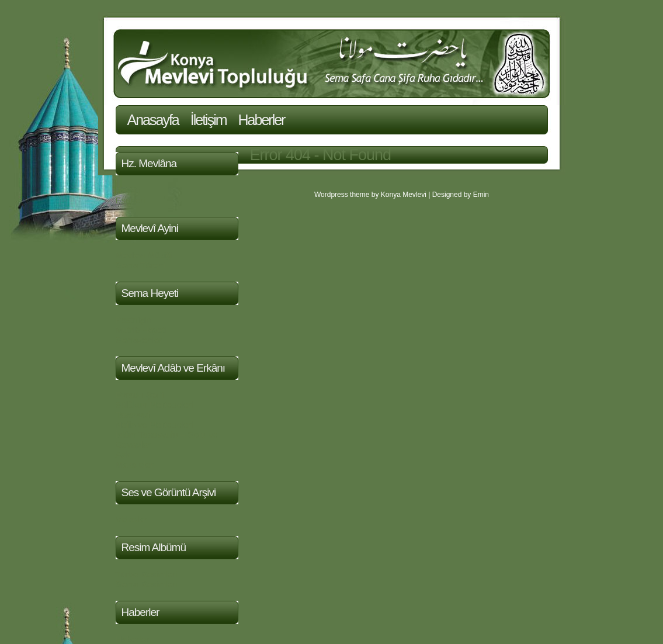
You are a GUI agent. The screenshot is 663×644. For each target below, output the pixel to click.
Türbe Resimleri (147, 574)
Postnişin (133, 320)
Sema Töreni (141, 265)
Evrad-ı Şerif (140, 395)
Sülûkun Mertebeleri (155, 405)
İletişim (209, 120)
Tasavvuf (133, 415)
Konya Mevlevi (404, 195)
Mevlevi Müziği (144, 255)
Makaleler (135, 464)
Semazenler (139, 340)
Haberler (262, 120)
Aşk (123, 454)
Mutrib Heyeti (141, 330)
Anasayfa (153, 120)
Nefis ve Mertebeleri (155, 425)
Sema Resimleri (147, 584)
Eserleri (131, 200)
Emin (481, 195)
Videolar (132, 519)
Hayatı (128, 190)
